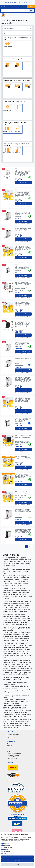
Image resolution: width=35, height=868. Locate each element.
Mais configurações (7, 853)
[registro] (2, 7)
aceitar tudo (17, 857)
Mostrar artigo (23, 183)
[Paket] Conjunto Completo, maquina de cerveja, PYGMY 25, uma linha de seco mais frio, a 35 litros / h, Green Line (23, 458)
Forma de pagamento (13, 734)
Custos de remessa (12, 737)
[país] (23, 7)
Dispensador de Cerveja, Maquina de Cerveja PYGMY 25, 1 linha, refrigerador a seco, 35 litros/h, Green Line (23, 213)
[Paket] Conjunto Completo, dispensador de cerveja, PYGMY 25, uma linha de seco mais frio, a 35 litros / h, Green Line (23, 494)
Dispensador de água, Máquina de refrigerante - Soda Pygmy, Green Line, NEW (22, 343)
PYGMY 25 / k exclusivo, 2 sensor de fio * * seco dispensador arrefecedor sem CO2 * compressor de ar (23, 420)
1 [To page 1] (27, 547)
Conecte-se (10, 744)
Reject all (18, 861)
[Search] (31, 10)
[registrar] (5, 7)
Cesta (9, 747)
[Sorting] (17, 28)
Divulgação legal (12, 757)
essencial (7, 844)
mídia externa (8, 847)
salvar (17, 864)
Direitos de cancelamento (14, 754)
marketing (7, 846)
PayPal (6, 849)
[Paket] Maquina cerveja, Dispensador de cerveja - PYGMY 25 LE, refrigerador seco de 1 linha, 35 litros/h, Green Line (23, 267)
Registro (9, 745)
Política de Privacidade (13, 755)
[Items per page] (17, 33)
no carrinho (25, 351)
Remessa (28, 185)
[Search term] (15, 10)
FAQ (8, 736)
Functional (7, 851)
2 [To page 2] (30, 547)
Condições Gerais (12, 758)
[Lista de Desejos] (26, 7)
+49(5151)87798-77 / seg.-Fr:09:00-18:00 (17, 3)
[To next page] (32, 547)
